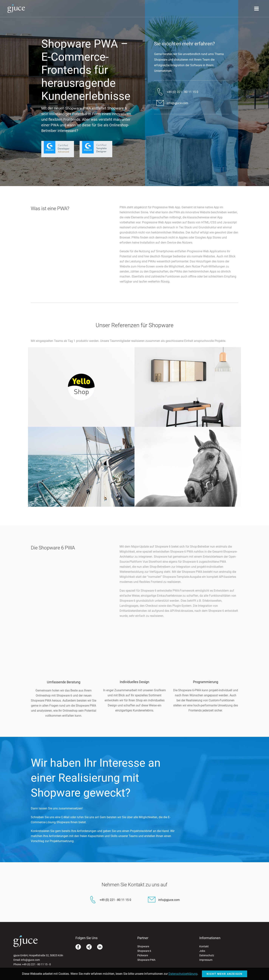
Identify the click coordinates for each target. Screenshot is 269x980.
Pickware (143, 955)
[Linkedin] (100, 948)
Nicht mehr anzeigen (225, 974)
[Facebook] (78, 948)
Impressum (206, 960)
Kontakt (204, 946)
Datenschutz (207, 955)
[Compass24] (81, 506)
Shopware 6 (144, 951)
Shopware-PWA (146, 960)
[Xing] (89, 948)
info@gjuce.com (30, 960)
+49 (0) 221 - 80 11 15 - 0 (36, 964)
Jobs (202, 951)
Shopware (143, 946)
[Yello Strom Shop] (81, 426)
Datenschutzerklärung (183, 974)
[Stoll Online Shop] (188, 426)
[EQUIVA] (188, 506)
